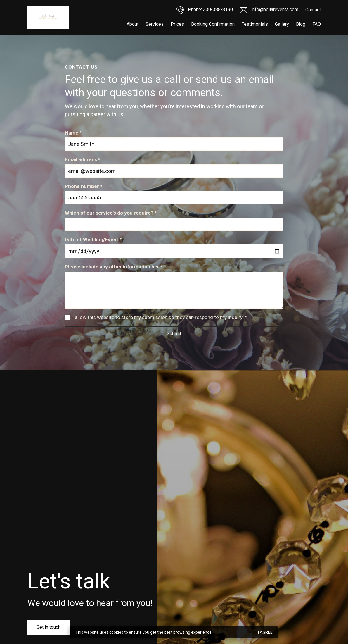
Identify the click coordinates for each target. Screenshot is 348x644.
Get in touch (49, 627)
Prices (177, 24)
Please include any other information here (114, 267)
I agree (265, 632)
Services (155, 24)
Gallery (282, 24)
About (133, 24)
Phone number (84, 186)
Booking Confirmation (213, 24)
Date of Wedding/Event (93, 240)
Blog (301, 24)
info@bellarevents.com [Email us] (269, 10)
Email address (83, 160)
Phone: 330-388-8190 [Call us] (205, 10)
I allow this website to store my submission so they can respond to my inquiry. (160, 317)
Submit (174, 334)
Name (73, 133)
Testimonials (255, 24)
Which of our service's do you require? (111, 213)
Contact (313, 10)
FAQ (317, 24)
